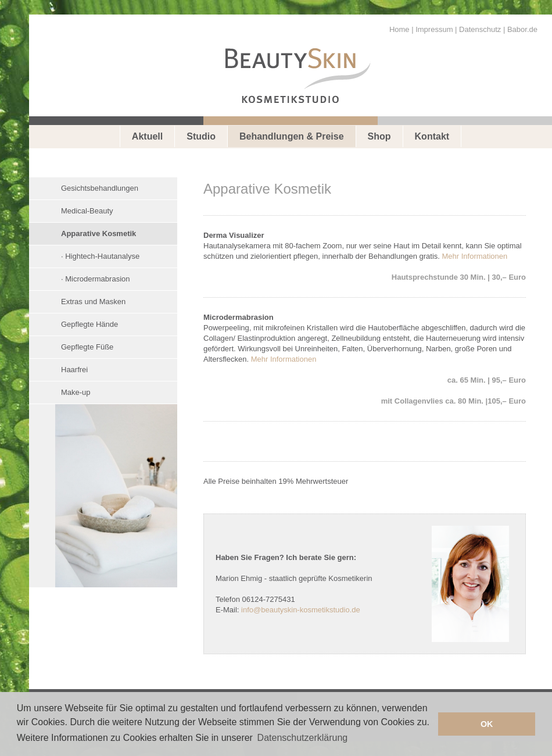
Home (399, 29)
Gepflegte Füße (87, 347)
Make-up (76, 392)
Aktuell (147, 136)
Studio (201, 136)
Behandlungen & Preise (292, 136)
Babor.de (522, 29)
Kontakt (432, 136)
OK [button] (487, 724)
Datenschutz (480, 29)
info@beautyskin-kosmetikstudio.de (301, 610)
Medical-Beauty (87, 211)
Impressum (434, 29)
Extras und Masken (93, 302)
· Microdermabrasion (96, 279)
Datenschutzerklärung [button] (303, 738)
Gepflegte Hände (89, 324)
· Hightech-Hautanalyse (100, 256)
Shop (379, 136)
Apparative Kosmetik (98, 233)
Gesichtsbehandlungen (100, 188)
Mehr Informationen (475, 256)
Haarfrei (74, 370)
